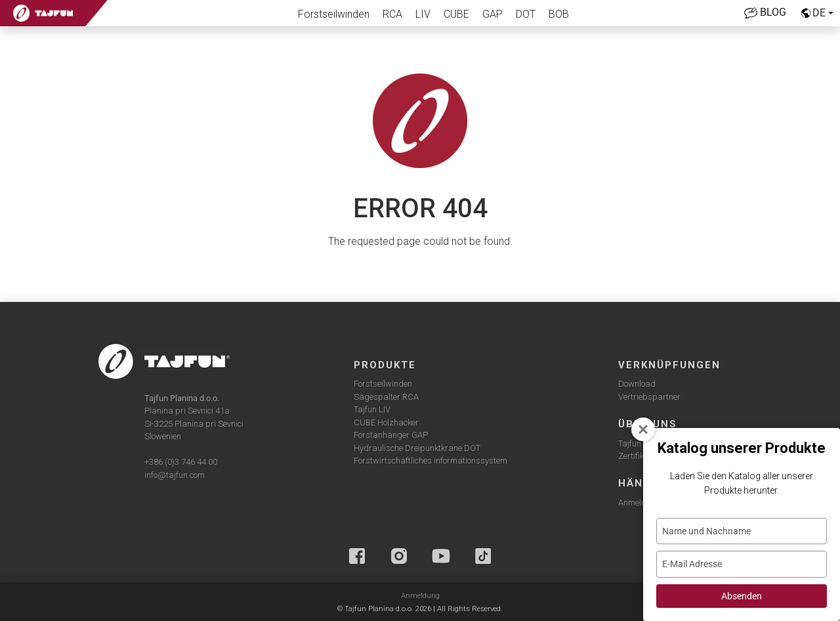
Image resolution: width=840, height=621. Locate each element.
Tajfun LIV (372, 409)
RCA (392, 14)
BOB (559, 14)
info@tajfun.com (175, 475)
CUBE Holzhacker (386, 422)
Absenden (742, 596)
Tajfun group (642, 443)
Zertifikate (637, 456)
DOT (526, 14)
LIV (423, 14)
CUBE (456, 14)
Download (637, 384)
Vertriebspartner (649, 397)
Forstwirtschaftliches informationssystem (430, 460)
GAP (493, 14)
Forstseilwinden (334, 14)
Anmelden (637, 503)
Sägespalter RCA (386, 397)
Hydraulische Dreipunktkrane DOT (417, 448)
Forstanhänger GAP (391, 435)
